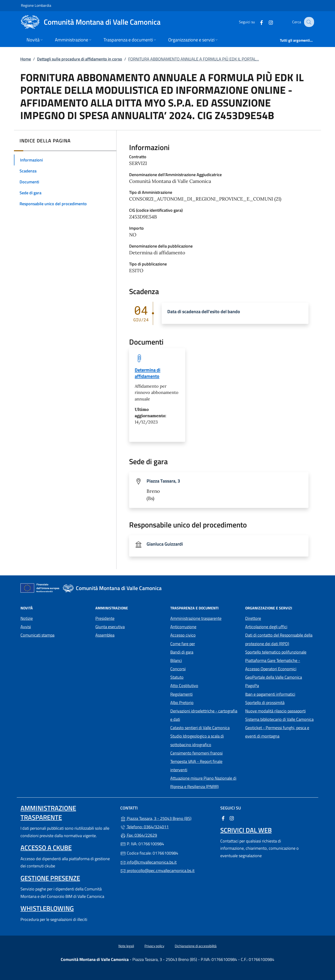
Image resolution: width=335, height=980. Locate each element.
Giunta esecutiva (110, 627)
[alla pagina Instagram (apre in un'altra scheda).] (267, 22)
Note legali (126, 946)
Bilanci (176, 660)
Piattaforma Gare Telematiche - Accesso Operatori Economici (280, 665)
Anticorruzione (183, 627)
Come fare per (183, 644)
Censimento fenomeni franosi (196, 753)
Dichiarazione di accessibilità (196, 946)
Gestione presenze (50, 878)
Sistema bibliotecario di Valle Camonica (280, 719)
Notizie (27, 618)
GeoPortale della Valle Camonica (280, 677)
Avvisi (26, 627)
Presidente (105, 618)
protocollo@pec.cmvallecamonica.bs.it (157, 871)
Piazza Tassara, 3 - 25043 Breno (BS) (167, 818)
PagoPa (273, 685)
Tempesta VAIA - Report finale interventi (196, 766)
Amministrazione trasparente (196, 618)
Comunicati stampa (37, 635)
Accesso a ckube (46, 847)
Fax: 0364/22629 (139, 835)
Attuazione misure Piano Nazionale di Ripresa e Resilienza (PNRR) (203, 782)
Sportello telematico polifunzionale (276, 652)
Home (26, 59)
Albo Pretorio (203, 702)
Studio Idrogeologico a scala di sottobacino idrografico (197, 740)
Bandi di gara (182, 652)
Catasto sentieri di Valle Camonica (200, 728)
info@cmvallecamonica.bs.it (148, 862)
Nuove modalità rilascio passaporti (275, 711)
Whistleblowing (47, 908)
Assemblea (105, 635)
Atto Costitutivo (205, 685)
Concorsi (178, 669)
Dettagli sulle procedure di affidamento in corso (80, 59)
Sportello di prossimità (265, 703)
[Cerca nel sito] (308, 22)
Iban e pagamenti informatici (270, 694)
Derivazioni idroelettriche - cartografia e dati (204, 715)
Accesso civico (183, 635)
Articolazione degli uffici (266, 627)
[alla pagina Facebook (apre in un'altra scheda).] (258, 22)
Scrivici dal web (246, 830)
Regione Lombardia (36, 5)
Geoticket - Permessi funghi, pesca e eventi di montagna (280, 732)
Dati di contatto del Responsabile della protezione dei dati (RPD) (279, 639)
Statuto (177, 677)
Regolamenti (181, 694)
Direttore (253, 618)
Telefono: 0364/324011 (144, 827)
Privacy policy (154, 946)
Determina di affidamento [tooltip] (147, 373)
